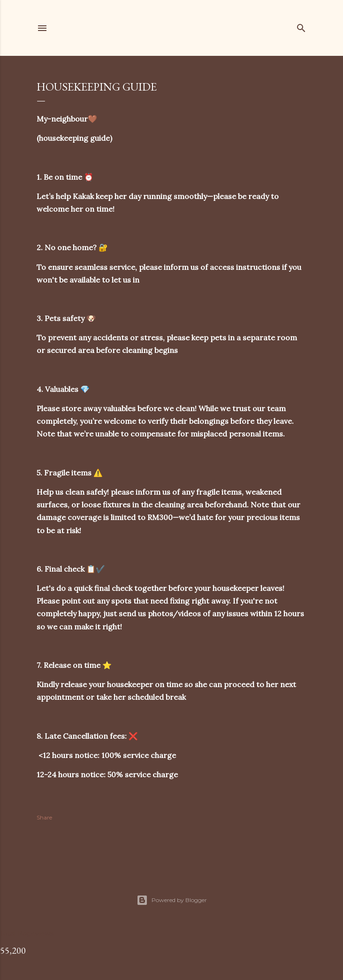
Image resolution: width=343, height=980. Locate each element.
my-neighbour (131, 28)
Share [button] (44, 817)
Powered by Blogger (172, 900)
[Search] (301, 26)
